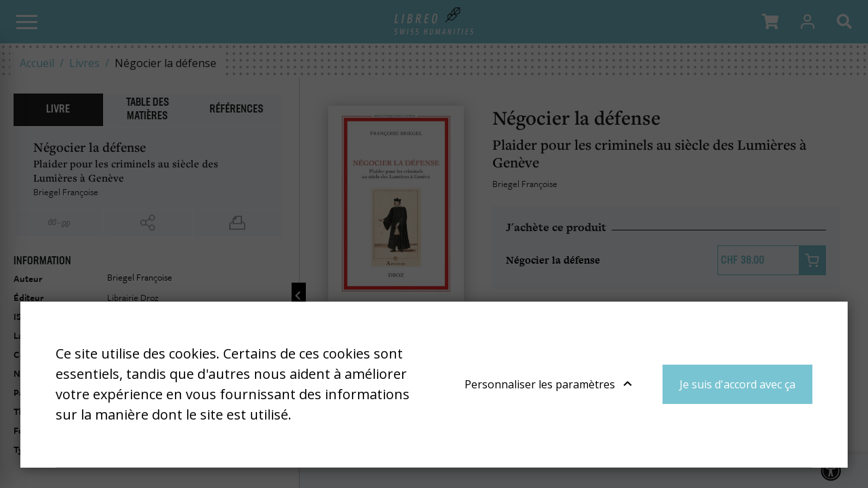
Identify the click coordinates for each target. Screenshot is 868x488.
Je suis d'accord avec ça (737, 384)
